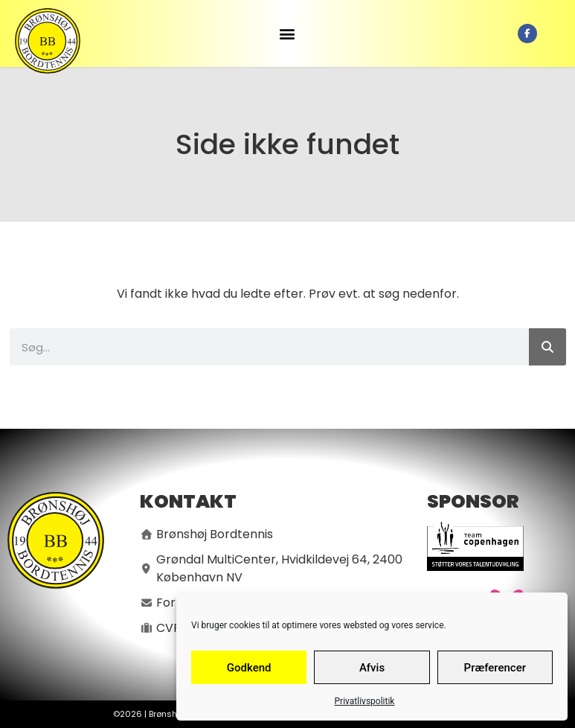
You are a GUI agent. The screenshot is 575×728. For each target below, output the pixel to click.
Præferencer (495, 668)
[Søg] (547, 347)
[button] (287, 34)
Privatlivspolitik (365, 701)
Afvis (372, 668)
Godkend (249, 668)
